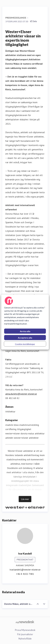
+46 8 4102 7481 (25, 574)
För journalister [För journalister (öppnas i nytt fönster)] (25, 634)
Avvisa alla (25, 331)
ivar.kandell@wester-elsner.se (25, 570)
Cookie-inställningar (25, 344)
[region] (25, 322)
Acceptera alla (25, 338)
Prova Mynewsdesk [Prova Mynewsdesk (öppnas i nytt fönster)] (25, 630)
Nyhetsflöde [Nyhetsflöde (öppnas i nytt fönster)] (25, 639)
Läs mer (25, 499)
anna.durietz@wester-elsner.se (21, 394)
